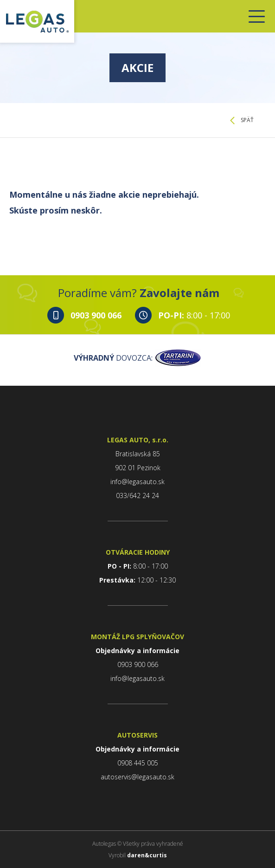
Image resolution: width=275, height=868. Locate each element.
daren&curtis (147, 855)
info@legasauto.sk (137, 482)
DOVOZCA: (137, 358)
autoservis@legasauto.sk (137, 777)
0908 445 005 (138, 763)
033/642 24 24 (137, 496)
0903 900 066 (96, 315)
